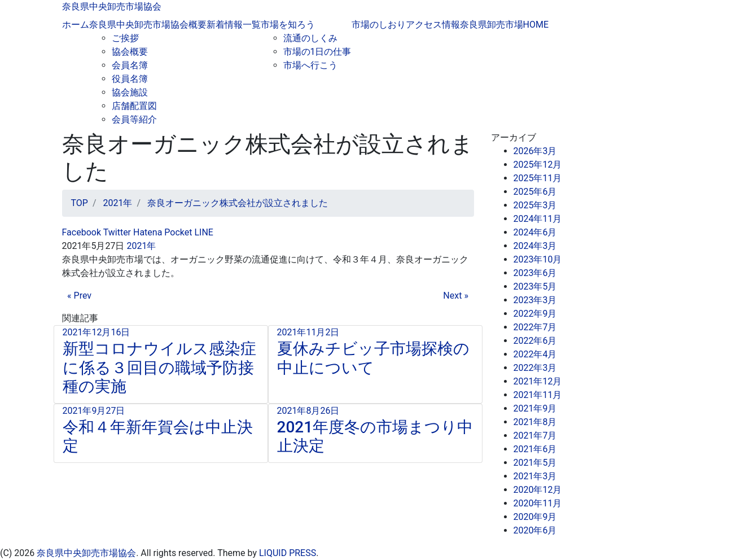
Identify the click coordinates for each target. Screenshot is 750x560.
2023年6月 (535, 273)
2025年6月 (535, 192)
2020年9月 (535, 517)
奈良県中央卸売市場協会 (112, 6)
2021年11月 (538, 395)
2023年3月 (535, 300)
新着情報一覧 (234, 25)
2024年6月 (535, 232)
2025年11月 (538, 178)
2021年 (141, 246)
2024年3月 (535, 246)
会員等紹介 (134, 119)
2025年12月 (538, 165)
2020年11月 (538, 503)
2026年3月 (535, 151)
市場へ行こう (310, 65)
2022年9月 (535, 314)
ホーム (76, 25)
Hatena (146, 232)
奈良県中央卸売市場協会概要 (148, 25)
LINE (203, 232)
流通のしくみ (310, 38)
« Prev (79, 296)
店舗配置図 (134, 106)
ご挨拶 (125, 38)
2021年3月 (535, 476)
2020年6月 (535, 530)
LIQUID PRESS (288, 553)
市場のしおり (379, 25)
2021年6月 (535, 449)
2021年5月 (535, 463)
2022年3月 (535, 368)
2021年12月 (538, 381)
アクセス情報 (433, 25)
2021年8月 (535, 422)
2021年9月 (535, 408)
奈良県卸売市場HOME (504, 25)
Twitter (116, 232)
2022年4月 (535, 354)
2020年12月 (538, 490)
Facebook (82, 232)
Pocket (177, 232)
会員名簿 (130, 65)
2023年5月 (535, 286)
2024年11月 (538, 219)
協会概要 (130, 52)
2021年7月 (535, 436)
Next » (456, 296)
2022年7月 (535, 327)
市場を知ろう (288, 25)
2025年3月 (535, 205)
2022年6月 (535, 341)
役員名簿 (130, 79)
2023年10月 (538, 259)
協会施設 (130, 92)
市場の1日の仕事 (317, 52)
